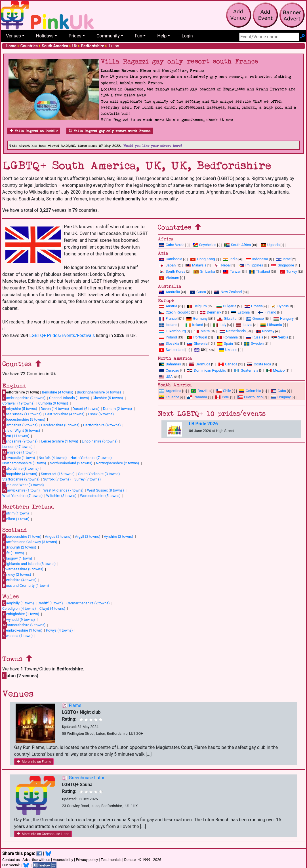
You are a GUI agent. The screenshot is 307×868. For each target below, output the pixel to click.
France (168, 318)
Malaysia (196, 265)
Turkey (288, 271)
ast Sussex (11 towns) (22, 414)
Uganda (270, 245)
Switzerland (172, 350)
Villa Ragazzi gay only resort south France (110, 131)
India (230, 259)
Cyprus (280, 306)
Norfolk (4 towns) (53, 458)
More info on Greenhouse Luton (43, 834)
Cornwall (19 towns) (18, 403)
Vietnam (169, 278)
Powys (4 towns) (59, 630)
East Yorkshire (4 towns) (65, 414)
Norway (265, 331)
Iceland (168, 325)
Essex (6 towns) (101, 414)
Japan (167, 265)
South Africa (238, 245)
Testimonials (111, 860)
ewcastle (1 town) (19, 458)
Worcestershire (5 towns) (100, 496)
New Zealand (228, 292)
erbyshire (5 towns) (20, 409)
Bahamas (170, 364)
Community (108, 36)
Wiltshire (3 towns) (61, 496)
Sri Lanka (204, 271)
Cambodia (171, 259)
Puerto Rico (250, 397)
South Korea (172, 271)
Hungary (284, 318)
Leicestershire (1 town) (60, 441)
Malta (202, 331)
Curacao (169, 370)
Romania (227, 337)
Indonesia (257, 259)
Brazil (199, 391)
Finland (267, 312)
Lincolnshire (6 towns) (100, 441)
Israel (284, 259)
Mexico (276, 370)
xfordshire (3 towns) (20, 469)
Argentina (170, 391)
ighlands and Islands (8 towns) (29, 564)
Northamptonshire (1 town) (24, 463)
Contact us (11, 860)
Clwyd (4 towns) (52, 608)
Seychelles (204, 245)
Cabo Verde (172, 245)
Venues (13, 36)
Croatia (254, 306)
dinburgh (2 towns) (19, 547)
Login (187, 36)
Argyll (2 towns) (88, 536)
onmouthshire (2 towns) (24, 625)
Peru (222, 397)
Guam (198, 292)
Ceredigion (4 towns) (19, 608)
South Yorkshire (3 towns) (99, 474)
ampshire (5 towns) (20, 425)
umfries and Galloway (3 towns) (30, 542)
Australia (170, 292)
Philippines (251, 265)
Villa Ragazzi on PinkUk (34, 131)
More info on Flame (34, 762)
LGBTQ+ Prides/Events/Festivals (62, 335)
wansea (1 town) (17, 636)
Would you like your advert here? (153, 146)
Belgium (197, 306)
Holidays (45, 36)
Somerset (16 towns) (58, 474)
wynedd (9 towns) (19, 619)
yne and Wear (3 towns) (23, 485)
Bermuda (200, 364)
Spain (225, 343)
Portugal (197, 337)
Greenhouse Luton (87, 778)
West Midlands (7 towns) (63, 490)
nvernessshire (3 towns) (23, 569)
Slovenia (197, 343)
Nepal (223, 265)
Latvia (244, 325)
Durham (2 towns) (117, 409)
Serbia (280, 337)
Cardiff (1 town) (50, 603)
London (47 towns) (17, 447)
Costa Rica (259, 364)
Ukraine (228, 350)
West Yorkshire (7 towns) (22, 496)
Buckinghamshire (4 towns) (99, 392)
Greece (255, 318)
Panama (197, 397)
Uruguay (281, 397)
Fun (138, 36)
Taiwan (232, 271)
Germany (197, 318)
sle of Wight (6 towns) (21, 430)
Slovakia (169, 343)
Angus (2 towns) (58, 536)
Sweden (254, 343)
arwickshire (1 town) (21, 490)
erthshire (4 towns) (19, 580)
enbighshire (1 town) (21, 614)
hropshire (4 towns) (20, 474)
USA (166, 377)
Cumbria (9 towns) (53, 403)
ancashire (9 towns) (20, 441)
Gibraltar (228, 318)
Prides (75, 36)
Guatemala (246, 370)
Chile (224, 391)
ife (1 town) (13, 553)
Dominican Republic (207, 370)
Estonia (240, 312)
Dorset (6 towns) (86, 409)
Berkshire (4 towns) (58, 392)
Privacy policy (87, 860)
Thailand (260, 271)
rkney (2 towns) (17, 575)
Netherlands (233, 331)
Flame (75, 705)
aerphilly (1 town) (18, 603)
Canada (228, 364)
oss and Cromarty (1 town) (26, 585)
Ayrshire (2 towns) (118, 536)
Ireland (194, 325)
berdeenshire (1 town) (22, 536)
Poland (168, 337)
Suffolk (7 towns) (57, 479)
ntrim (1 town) (16, 513)
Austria (168, 306)
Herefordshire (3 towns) (60, 425)
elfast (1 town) (16, 519)
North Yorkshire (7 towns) (91, 458)
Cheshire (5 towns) (108, 398)
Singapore (283, 265)
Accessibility (63, 860)
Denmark (211, 312)
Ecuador (169, 397)
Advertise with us (36, 860)
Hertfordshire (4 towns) (102, 425)
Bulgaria (226, 306)
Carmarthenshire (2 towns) (88, 603)
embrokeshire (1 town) (22, 630)
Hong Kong (203, 259)
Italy (220, 325)
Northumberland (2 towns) (71, 463)
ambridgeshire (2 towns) (24, 398)
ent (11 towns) (16, 436)
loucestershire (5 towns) (24, 420)
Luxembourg (173, 331)
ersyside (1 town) (18, 452)
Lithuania (271, 325)
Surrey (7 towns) (88, 479)
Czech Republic (175, 312)
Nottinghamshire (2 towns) (117, 463)
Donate (130, 860)
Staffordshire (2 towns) (21, 479)
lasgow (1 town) (17, 558)
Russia (255, 337)
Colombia (250, 391)
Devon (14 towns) (55, 409)
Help (162, 36)
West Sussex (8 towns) (106, 490)
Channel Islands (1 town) (69, 398)
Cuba (278, 391)
